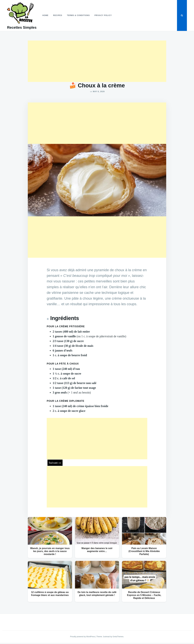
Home (45, 15)
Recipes (58, 15)
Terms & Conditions (78, 15)
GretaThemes (118, 637)
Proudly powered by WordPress (83, 637)
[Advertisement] (97, 61)
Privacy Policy (103, 15)
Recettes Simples (22, 27)
